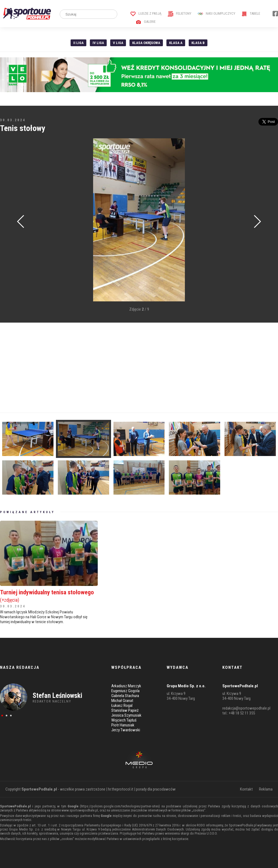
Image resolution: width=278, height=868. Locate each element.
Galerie (146, 22)
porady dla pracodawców (156, 789)
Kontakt (246, 789)
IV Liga (98, 43)
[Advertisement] (139, 368)
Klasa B (198, 43)
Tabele (251, 13)
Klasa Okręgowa (146, 43)
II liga (78, 43)
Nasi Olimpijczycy (217, 13)
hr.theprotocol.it (121, 789)
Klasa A (176, 43)
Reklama (266, 789)
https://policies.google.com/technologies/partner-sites (120, 806)
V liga (118, 43)
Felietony (180, 13)
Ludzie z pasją (146, 13)
